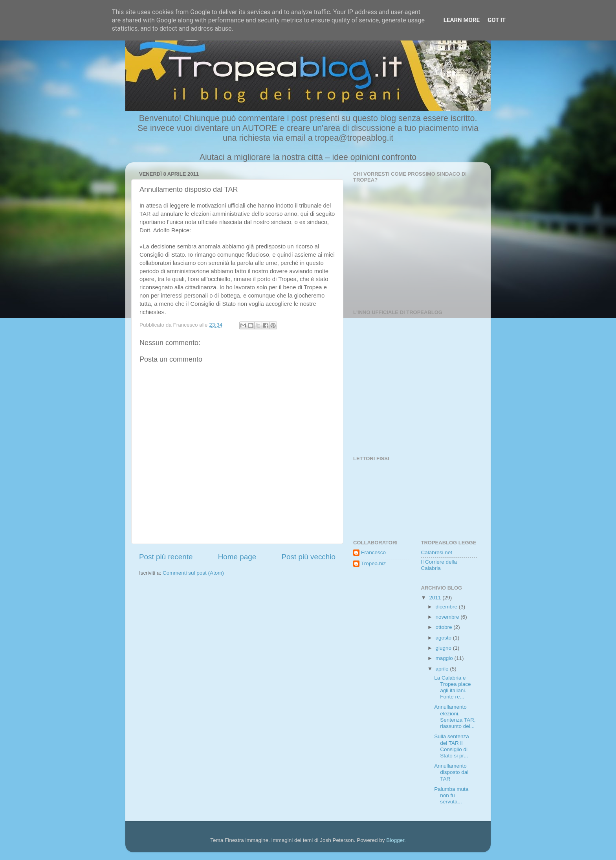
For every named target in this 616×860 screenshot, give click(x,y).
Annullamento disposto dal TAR (451, 772)
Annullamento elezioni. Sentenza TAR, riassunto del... (455, 717)
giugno (444, 648)
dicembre (447, 607)
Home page (237, 557)
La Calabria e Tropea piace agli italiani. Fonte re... (452, 687)
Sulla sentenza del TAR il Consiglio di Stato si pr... (452, 746)
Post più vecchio (308, 557)
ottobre (445, 627)
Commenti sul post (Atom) (193, 573)
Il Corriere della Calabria (439, 565)
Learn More (462, 20)
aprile (443, 669)
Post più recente (166, 557)
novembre (448, 617)
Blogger (395, 840)
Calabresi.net (437, 552)
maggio (445, 658)
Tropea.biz (373, 563)
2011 (436, 598)
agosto (444, 638)
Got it (497, 20)
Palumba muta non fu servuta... (451, 795)
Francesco (373, 552)
